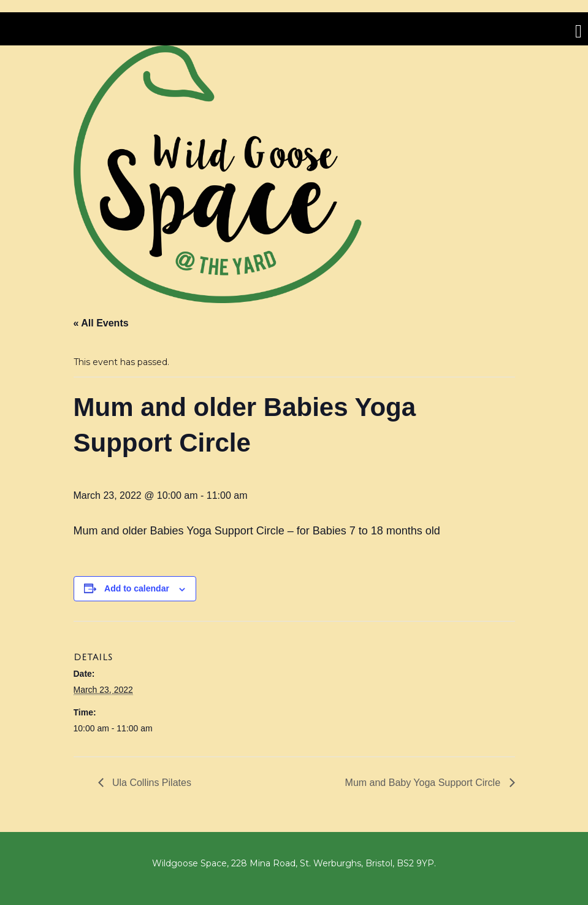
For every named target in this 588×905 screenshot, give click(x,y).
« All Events (101, 323)
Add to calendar (137, 588)
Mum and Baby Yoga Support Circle (424, 783)
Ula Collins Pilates (151, 783)
